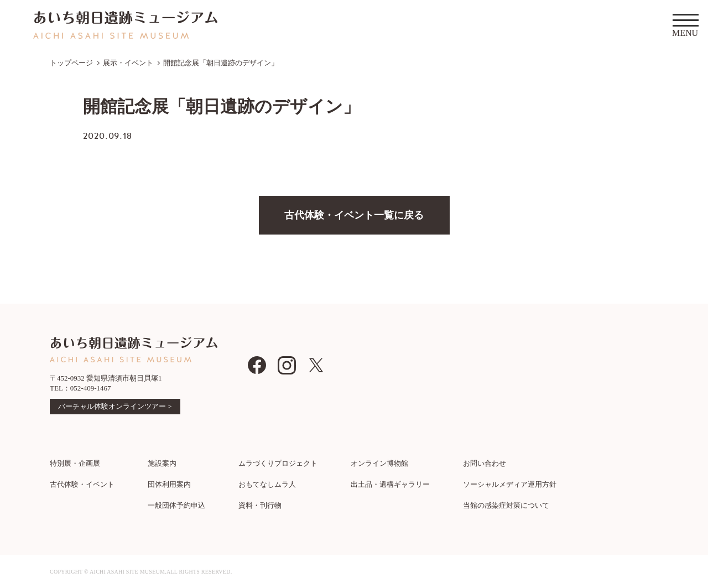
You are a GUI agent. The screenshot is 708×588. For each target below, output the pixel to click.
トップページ (71, 63)
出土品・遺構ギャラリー (390, 484)
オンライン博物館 (379, 463)
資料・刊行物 (260, 505)
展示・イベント (128, 63)
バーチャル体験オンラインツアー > (115, 406)
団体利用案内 (169, 484)
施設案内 (162, 463)
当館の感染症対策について (506, 505)
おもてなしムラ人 (267, 484)
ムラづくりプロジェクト (278, 463)
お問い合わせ (485, 463)
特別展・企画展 (75, 463)
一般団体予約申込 (176, 505)
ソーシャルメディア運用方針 (510, 484)
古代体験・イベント (82, 484)
